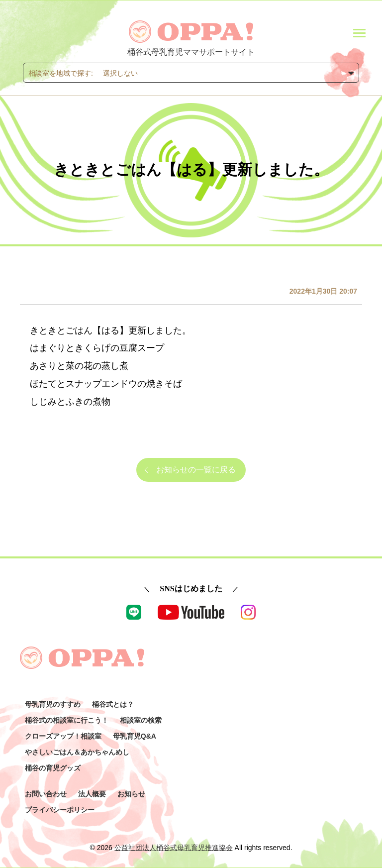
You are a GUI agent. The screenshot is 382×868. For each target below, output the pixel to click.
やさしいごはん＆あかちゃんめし (77, 752)
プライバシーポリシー (60, 810)
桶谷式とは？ (113, 704)
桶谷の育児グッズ (53, 768)
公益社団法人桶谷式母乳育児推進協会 (174, 848)
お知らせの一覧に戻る (196, 470)
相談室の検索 (141, 720)
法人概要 (92, 794)
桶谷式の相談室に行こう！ (67, 720)
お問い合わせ (46, 794)
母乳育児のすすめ (53, 704)
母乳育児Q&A (135, 736)
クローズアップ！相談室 (63, 736)
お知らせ (131, 794)
